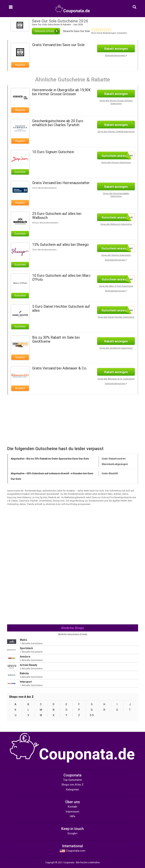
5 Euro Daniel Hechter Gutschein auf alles (61, 308)
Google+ (73, 833)
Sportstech (26, 648)
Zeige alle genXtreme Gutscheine (116, 348)
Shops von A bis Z (72, 785)
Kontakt (72, 807)
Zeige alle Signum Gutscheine (116, 163)
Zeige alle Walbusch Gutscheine (116, 224)
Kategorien (72, 790)
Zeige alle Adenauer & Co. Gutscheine (116, 379)
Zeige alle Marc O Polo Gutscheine (116, 286)
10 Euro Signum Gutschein (53, 152)
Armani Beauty (28, 665)
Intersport (26, 682)
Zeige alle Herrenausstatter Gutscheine (116, 195)
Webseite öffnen (47, 31)
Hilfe (73, 816)
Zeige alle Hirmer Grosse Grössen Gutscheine (116, 102)
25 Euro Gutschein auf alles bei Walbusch (57, 216)
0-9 (92, 715)
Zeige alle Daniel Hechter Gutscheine (116, 317)
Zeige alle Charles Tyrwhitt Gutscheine (116, 132)
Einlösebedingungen (116, 55)
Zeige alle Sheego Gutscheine (116, 255)
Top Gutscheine (72, 780)
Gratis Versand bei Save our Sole (58, 45)
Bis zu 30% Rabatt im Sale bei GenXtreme (56, 339)
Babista (24, 673)
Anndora (25, 657)
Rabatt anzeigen (116, 49)
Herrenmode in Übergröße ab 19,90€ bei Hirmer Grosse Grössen (61, 92)
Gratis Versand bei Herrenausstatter (61, 183)
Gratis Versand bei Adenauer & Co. (60, 368)
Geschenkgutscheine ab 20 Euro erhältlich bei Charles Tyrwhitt (58, 123)
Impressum (72, 812)
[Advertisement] (38, 420)
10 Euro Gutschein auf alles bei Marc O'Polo (61, 277)
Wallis (23, 640)
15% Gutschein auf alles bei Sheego (60, 245)
